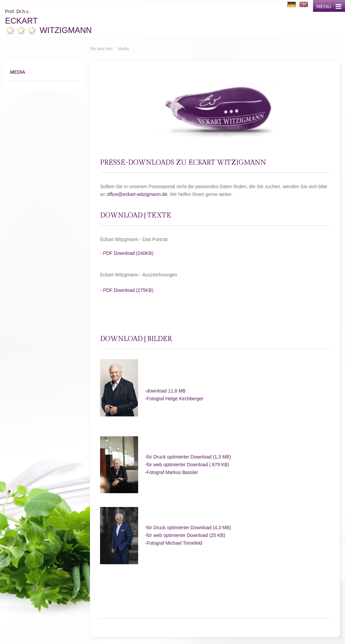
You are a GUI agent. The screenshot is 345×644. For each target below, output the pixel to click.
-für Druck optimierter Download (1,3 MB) (188, 457)
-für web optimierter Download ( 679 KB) (187, 465)
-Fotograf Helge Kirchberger (174, 399)
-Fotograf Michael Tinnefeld (174, 543)
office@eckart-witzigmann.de (137, 194)
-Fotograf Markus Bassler (171, 472)
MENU (329, 6)
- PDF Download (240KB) (127, 253)
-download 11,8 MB (165, 391)
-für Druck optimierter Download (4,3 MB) (188, 528)
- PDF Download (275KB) (127, 290)
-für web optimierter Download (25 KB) (185, 535)
